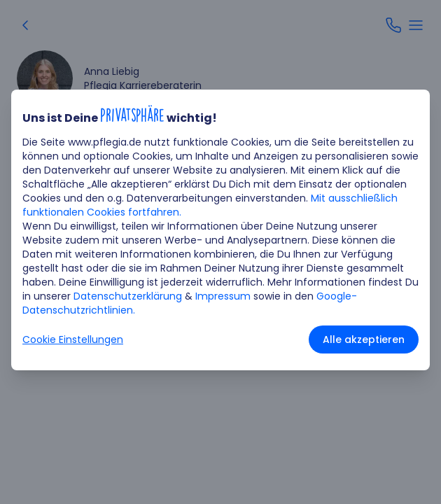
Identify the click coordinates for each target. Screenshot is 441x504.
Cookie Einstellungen (73, 339)
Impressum (223, 296)
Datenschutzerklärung (128, 296)
